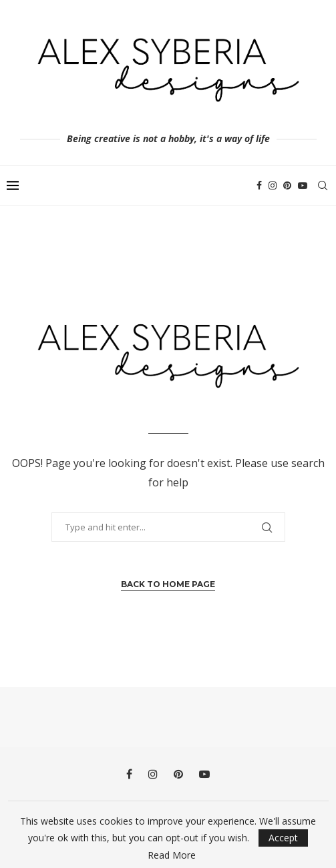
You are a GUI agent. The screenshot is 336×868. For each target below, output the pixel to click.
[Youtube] (303, 185)
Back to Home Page (168, 584)
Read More (172, 855)
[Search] (323, 185)
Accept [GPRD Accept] (283, 838)
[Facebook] (259, 185)
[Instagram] (273, 185)
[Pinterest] (287, 185)
